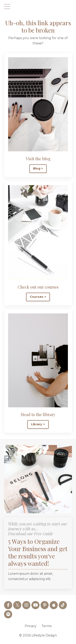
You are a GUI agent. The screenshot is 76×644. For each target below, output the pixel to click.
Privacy (31, 626)
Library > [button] (38, 424)
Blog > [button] (38, 168)
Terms (46, 626)
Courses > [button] (38, 297)
